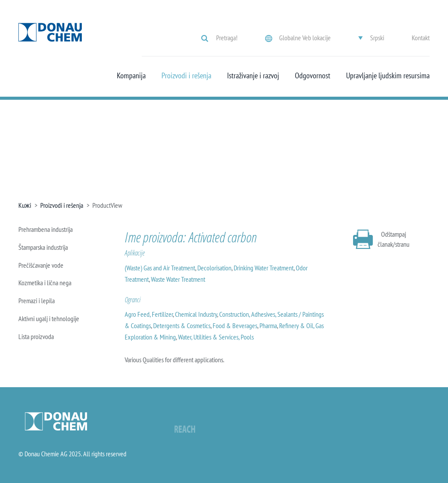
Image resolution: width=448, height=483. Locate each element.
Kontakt (421, 38)
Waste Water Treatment (178, 279)
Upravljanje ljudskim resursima (388, 76)
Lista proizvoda (36, 336)
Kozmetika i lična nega (45, 283)
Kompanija (131, 76)
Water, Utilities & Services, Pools (216, 337)
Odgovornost (313, 76)
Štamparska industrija (43, 247)
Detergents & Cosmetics (182, 325)
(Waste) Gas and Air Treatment (160, 268)
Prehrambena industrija (45, 229)
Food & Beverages (235, 325)
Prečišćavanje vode (41, 265)
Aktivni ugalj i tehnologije (49, 318)
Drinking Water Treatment (264, 268)
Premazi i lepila (37, 301)
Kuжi (25, 205)
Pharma (268, 325)
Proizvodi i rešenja (186, 76)
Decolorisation (214, 268)
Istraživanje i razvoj (253, 76)
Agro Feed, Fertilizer (149, 314)
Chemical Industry (196, 314)
